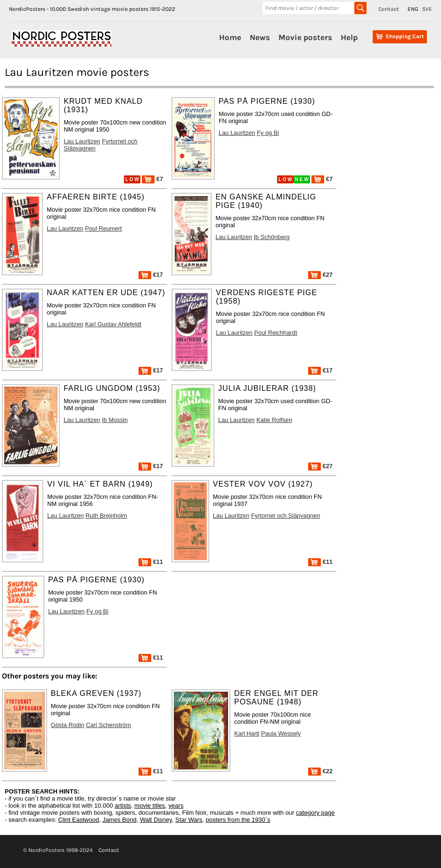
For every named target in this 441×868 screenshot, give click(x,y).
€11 (151, 562)
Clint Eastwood (78, 820)
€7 (152, 179)
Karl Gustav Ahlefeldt (113, 324)
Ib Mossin (115, 420)
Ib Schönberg (272, 237)
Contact (389, 9)
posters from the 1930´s (238, 820)
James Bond (119, 820)
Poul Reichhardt (275, 333)
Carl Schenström (109, 725)
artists (123, 806)
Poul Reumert (103, 228)
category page (315, 813)
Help (349, 37)
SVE (427, 9)
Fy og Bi (268, 133)
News (260, 37)
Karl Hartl (247, 733)
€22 (320, 771)
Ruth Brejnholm (106, 516)
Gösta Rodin (68, 725)
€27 (320, 275)
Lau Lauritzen (82, 141)
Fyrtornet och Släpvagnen (286, 516)
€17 (151, 275)
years (176, 806)
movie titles (150, 806)
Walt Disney (156, 820)
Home (230, 37)
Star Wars (189, 820)
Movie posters (305, 37)
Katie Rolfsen (274, 420)
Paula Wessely (281, 733)
